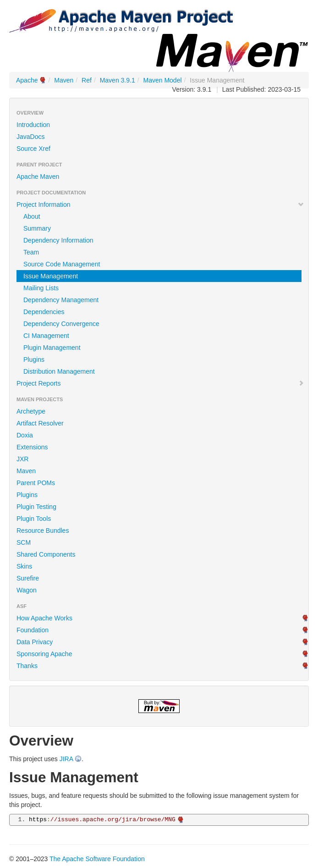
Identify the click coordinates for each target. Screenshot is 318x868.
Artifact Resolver (40, 423)
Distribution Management (59, 371)
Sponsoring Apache (44, 654)
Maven (64, 80)
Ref (87, 80)
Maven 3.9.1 (118, 80)
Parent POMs (36, 483)
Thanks (27, 666)
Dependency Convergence (61, 324)
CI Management (46, 336)
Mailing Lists (41, 288)
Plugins (34, 359)
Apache (27, 80)
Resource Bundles (43, 531)
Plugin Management (52, 348)
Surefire (28, 578)
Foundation (33, 630)
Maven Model (163, 80)
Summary (37, 228)
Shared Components (46, 554)
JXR (22, 459)
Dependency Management (61, 300)
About (32, 216)
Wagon (27, 590)
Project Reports (160, 383)
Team (31, 252)
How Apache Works (44, 618)
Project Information (160, 205)
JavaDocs (30, 137)
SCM (24, 542)
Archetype (31, 411)
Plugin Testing (36, 507)
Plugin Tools (34, 519)
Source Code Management (62, 264)
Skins (24, 566)
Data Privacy (35, 642)
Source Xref (33, 149)
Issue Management (51, 276)
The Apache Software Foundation (97, 859)
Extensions (32, 447)
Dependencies (44, 312)
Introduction (33, 125)
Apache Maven (38, 177)
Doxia (25, 435)
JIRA (66, 759)
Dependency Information (58, 240)
